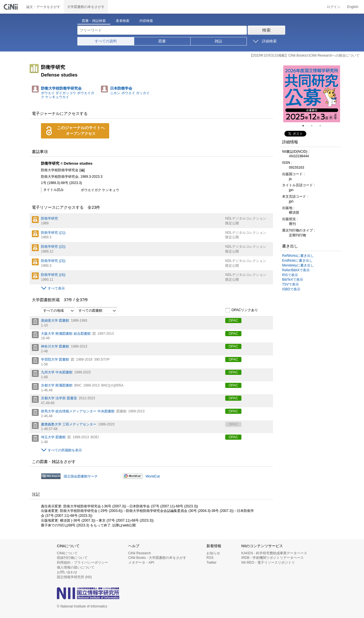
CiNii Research (140, 553)
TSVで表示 (290, 284)
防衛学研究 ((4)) (53, 275)
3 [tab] (322, 126)
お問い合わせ (67, 572)
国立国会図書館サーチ (81, 476)
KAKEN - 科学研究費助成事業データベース (274, 553)
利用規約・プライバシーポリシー (82, 563)
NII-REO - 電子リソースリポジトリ (268, 563)
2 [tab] (314, 126)
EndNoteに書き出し (297, 261)
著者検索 (123, 21)
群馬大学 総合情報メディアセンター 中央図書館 (78, 411)
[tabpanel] (312, 94)
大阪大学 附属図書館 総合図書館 (66, 334)
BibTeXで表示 (293, 280)
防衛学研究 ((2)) (53, 247)
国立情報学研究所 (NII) (74, 577)
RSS (210, 558)
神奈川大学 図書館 (55, 346)
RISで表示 (290, 275)
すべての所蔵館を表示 (65, 450)
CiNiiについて (67, 553)
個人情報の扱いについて (76, 567)
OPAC (233, 321)
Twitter (211, 563)
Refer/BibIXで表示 (296, 270)
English (353, 7)
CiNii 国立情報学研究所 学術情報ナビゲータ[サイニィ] (11, 7)
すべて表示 (56, 288)
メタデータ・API (141, 563)
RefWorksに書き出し (298, 256)
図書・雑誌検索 (94, 21)
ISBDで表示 (291, 289)
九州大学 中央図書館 (57, 372)
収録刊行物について (72, 558)
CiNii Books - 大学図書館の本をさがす (157, 558)
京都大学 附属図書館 (57, 385)
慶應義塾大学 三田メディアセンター (69, 424)
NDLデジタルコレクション (246, 218)
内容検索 (146, 21)
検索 (266, 30)
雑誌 (218, 41)
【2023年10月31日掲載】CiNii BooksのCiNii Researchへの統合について (304, 55)
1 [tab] (305, 126)
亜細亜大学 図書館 (55, 321)
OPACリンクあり (242, 310)
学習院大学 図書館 (55, 359)
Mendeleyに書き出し (298, 265)
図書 (162, 41)
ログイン (334, 7)
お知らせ (213, 553)
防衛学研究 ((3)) (53, 261)
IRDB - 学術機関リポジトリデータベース (273, 558)
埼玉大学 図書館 (53, 437)
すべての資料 (106, 41)
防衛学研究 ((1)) (53, 233)
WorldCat (153, 476)
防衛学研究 (49, 218)
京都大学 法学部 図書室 (59, 398)
